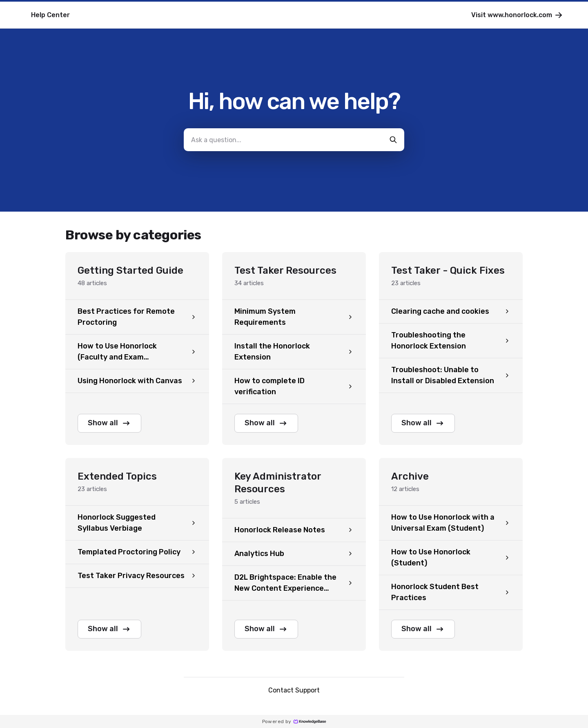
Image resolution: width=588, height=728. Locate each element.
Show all (109, 423)
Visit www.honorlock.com (517, 15)
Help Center (50, 15)
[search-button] (393, 140)
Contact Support (294, 690)
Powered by (294, 721)
